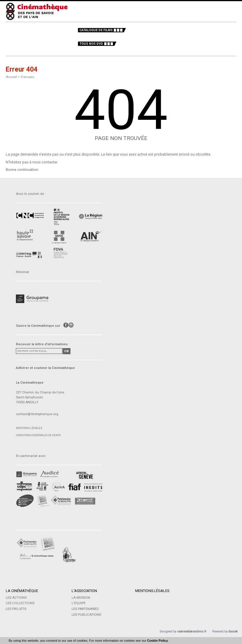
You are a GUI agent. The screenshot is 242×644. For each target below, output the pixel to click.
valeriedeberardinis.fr (192, 631)
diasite (233, 631)
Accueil (11, 77)
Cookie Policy (157, 641)
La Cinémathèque (22, 591)
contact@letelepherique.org (37, 414)
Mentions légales (29, 428)
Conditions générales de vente (38, 435)
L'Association (84, 591)
